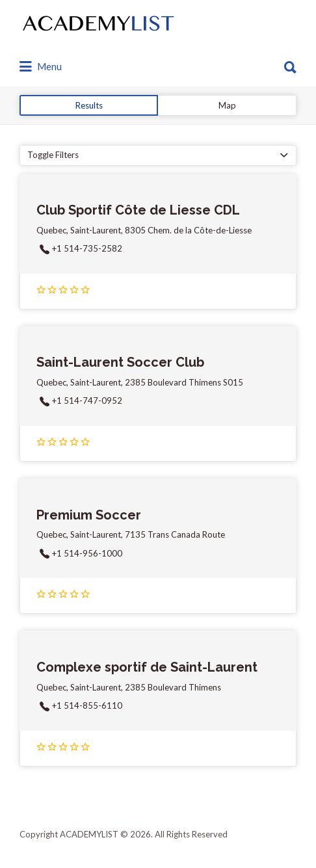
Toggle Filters (53, 155)
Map (227, 105)
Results (89, 105)
